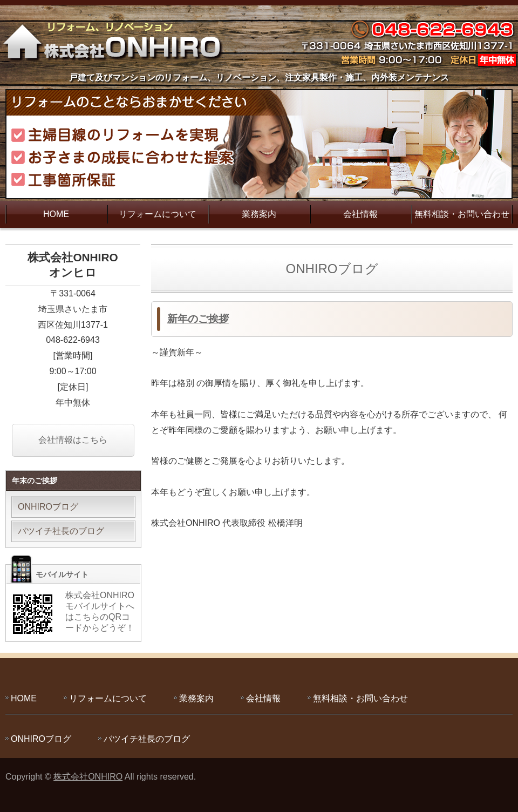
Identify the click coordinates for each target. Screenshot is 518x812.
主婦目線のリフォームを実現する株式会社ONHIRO (116, 40)
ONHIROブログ (48, 507)
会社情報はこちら (73, 440)
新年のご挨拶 (198, 319)
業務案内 (259, 214)
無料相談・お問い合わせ (462, 214)
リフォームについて (158, 214)
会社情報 (360, 214)
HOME (56, 214)
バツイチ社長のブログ (61, 531)
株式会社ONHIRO (88, 777)
